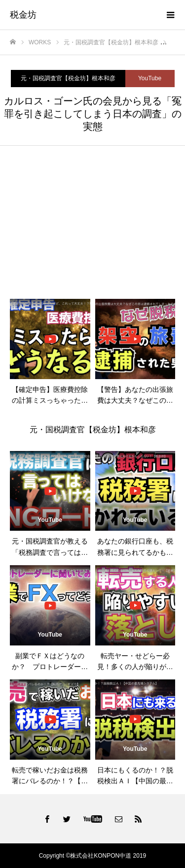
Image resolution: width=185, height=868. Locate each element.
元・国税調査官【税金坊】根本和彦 (68, 78)
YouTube (150, 78)
